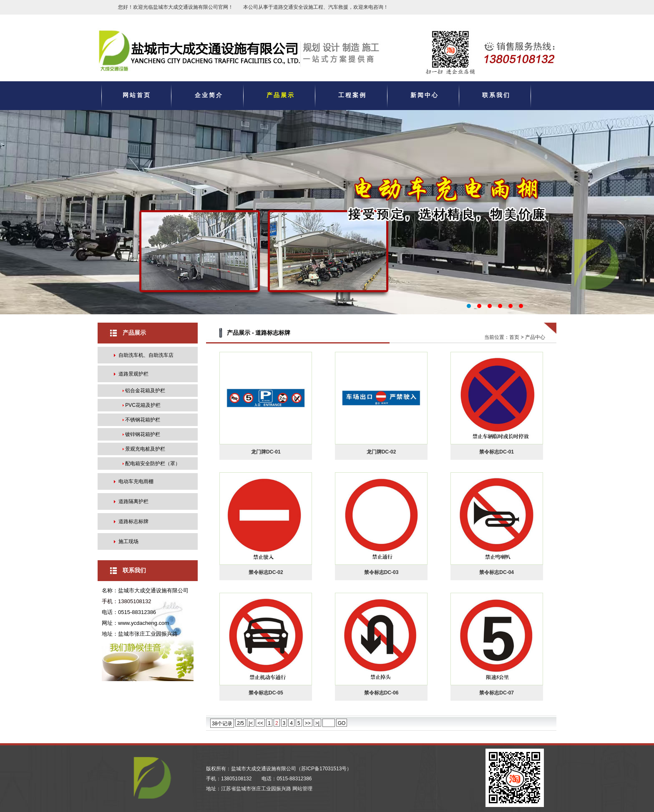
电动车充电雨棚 (136, 481)
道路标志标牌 (133, 521)
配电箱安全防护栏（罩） (153, 464)
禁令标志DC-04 (497, 572)
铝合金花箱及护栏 (145, 391)
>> (308, 723)
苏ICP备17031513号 (324, 769)
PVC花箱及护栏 (143, 405)
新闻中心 (425, 95)
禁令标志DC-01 (497, 452)
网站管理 (302, 789)
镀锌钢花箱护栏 (143, 434)
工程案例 (352, 95)
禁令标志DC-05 (266, 693)
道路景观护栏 (133, 374)
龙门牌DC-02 (381, 452)
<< (260, 723)
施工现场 (128, 541)
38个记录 (222, 724)
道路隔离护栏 (133, 501)
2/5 (240, 723)
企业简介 (209, 95)
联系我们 (496, 95)
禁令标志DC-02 (266, 572)
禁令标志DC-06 (381, 693)
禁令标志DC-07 (497, 693)
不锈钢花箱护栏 (143, 420)
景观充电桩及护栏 (145, 449)
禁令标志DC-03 (381, 572)
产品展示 (281, 95)
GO (342, 723)
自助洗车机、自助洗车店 (146, 355)
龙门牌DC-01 (266, 452)
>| (317, 723)
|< (251, 723)
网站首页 (137, 95)
